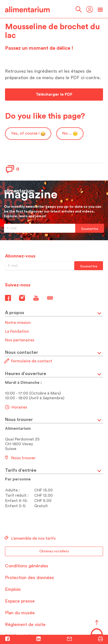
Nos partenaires (20, 340)
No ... (70, 134)
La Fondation (17, 331)
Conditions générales (27, 566)
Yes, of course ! (28, 134)
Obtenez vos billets (54, 551)
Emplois (13, 589)
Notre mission (18, 323)
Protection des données (29, 578)
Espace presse (20, 601)
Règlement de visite (25, 625)
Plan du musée (20, 613)
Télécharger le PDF (54, 94)
